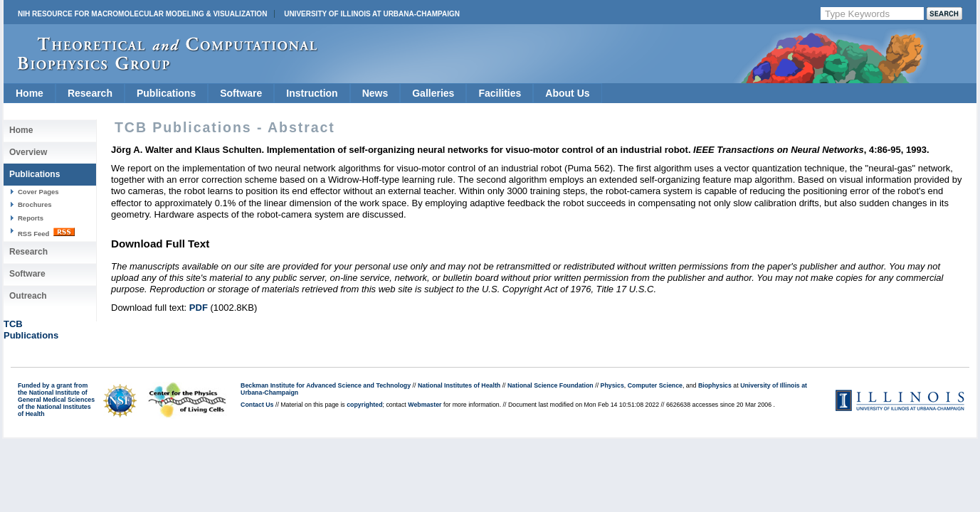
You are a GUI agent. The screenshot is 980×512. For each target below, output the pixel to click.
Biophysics (715, 385)
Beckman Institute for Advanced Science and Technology (326, 385)
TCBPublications (31, 330)
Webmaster (425, 405)
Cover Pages (38, 192)
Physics (612, 385)
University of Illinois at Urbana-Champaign (372, 14)
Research (90, 93)
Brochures (35, 204)
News (375, 93)
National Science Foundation (550, 385)
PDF (199, 308)
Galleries (433, 93)
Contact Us (257, 405)
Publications (166, 93)
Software (241, 93)
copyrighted (364, 405)
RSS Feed (46, 233)
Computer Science (655, 385)
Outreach (28, 296)
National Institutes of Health (459, 385)
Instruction (312, 93)
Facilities (500, 93)
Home (30, 93)
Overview (28, 152)
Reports (31, 218)
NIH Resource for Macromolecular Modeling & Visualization (142, 14)
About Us (567, 93)
